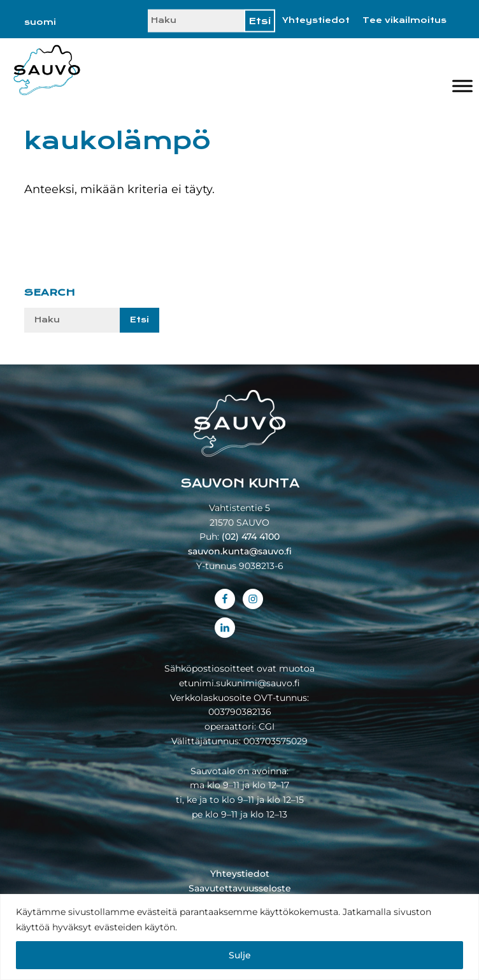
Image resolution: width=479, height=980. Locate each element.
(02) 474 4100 (251, 537)
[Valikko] (462, 86)
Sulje (240, 955)
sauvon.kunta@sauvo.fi (240, 551)
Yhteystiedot (316, 20)
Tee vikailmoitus (404, 20)
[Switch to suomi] (40, 22)
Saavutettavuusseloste (240, 888)
